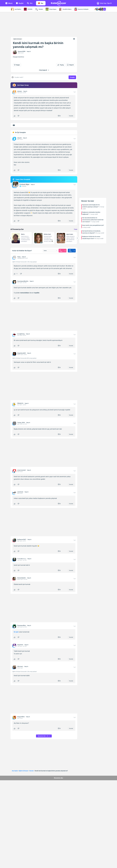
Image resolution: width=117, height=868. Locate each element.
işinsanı (20, 91)
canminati (20, 492)
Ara (30, 3)
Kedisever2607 (22, 539)
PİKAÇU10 (20, 403)
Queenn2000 (22, 51)
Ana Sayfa (15, 771)
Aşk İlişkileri (16, 9)
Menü (9, 3)
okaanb (19, 138)
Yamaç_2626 (21, 423)
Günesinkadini (21, 578)
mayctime (20, 645)
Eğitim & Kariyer (18, 39)
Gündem (39, 9)
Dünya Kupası (51, 9)
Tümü (76, 229)
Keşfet (20, 3)
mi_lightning (21, 334)
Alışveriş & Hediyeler (81, 9)
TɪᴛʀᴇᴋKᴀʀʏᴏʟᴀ (22, 559)
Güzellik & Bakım (65, 9)
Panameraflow (21, 625)
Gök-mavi (20, 666)
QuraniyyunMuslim (23, 281)
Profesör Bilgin (24, 184)
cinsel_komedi (21, 470)
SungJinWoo (21, 717)
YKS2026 (28, 9)
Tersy (19, 257)
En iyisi (16, 632)
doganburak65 (21, 353)
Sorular (32, 771)
